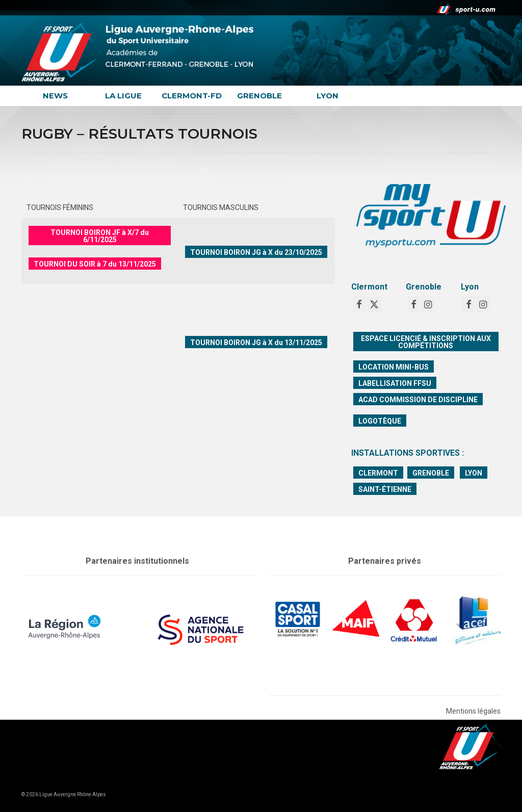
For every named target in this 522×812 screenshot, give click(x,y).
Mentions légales (473, 711)
